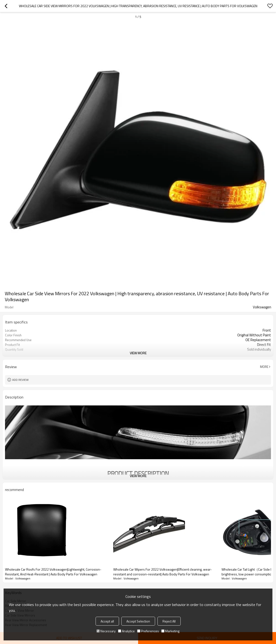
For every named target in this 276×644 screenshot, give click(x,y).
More (264, 367)
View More (138, 353)
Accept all (107, 621)
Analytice (126, 631)
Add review (20, 380)
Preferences (148, 631)
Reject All (169, 621)
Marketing (170, 631)
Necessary (106, 631)
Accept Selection (138, 621)
